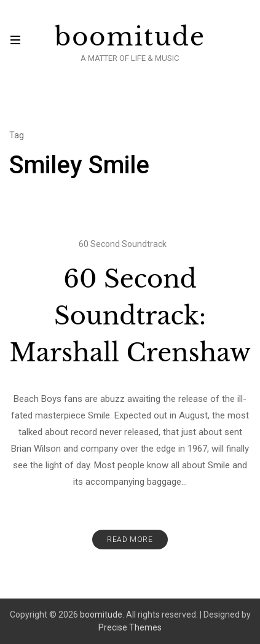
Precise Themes (130, 627)
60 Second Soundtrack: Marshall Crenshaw (130, 316)
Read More (130, 540)
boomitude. (102, 615)
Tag (17, 135)
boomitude (130, 37)
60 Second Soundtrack (123, 244)
